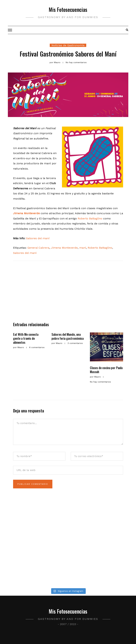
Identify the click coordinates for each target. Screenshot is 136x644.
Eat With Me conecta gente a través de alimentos (26, 338)
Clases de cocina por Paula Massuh (106, 370)
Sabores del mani (25, 253)
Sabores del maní (38, 238)
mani (83, 248)
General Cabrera (38, 248)
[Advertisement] (68, 293)
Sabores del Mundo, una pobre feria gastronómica (68, 336)
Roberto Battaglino (90, 218)
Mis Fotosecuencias (68, 9)
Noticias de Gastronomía (68, 45)
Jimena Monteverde (26, 213)
